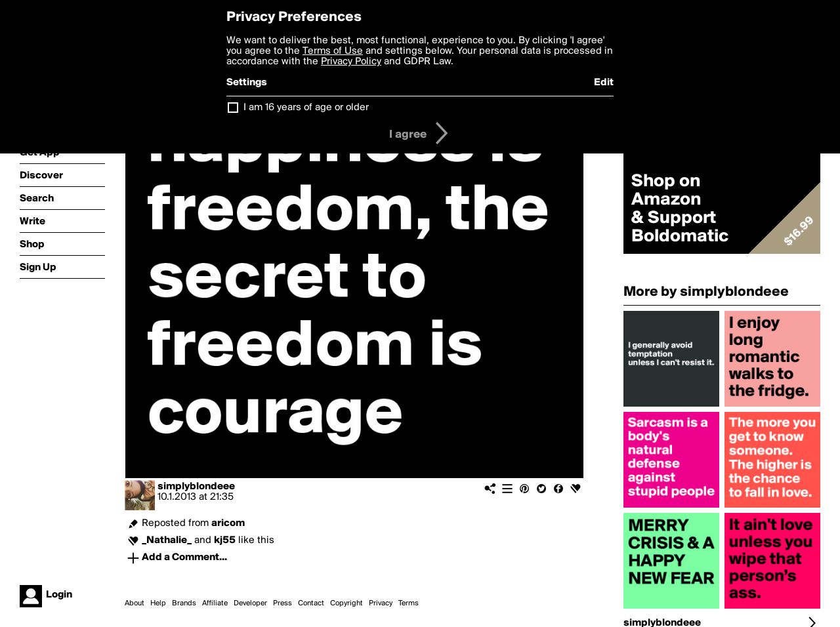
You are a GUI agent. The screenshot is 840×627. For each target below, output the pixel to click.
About (135, 603)
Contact (311, 603)
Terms (409, 603)
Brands (184, 603)
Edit (604, 83)
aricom (228, 523)
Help (158, 603)
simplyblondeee (196, 487)
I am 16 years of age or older (306, 108)
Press (283, 603)
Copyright (346, 603)
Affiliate (215, 603)
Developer (250, 603)
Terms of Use (333, 51)
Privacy (381, 603)
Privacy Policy (351, 62)
